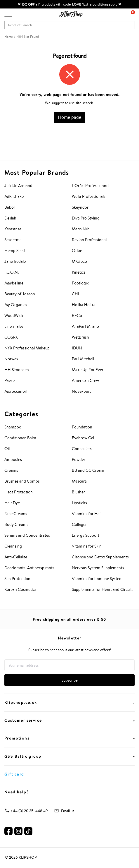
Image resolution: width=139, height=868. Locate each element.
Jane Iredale (15, 261)
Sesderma (13, 240)
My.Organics (16, 305)
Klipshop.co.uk (69, 702)
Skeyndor (80, 207)
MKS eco (79, 261)
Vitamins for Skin (87, 546)
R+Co (77, 315)
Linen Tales (14, 326)
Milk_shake (14, 196)
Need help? (17, 792)
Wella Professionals (89, 196)
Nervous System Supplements (98, 568)
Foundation (82, 427)
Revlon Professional (89, 240)
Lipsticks (79, 503)
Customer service (69, 720)
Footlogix (80, 283)
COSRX (11, 337)
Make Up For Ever (88, 370)
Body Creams (16, 524)
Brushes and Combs (22, 481)
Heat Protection (19, 492)
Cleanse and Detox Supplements (100, 557)
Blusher (78, 492)
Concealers (82, 449)
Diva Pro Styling (86, 218)
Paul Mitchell (83, 359)
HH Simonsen (17, 370)
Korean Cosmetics (20, 589)
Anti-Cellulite (16, 557)
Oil (7, 449)
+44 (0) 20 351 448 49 (29, 811)
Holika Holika (84, 305)
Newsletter (70, 638)
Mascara (79, 481)
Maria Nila (81, 229)
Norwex (11, 359)
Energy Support (86, 535)
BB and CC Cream (88, 470)
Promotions (69, 738)
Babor (10, 207)
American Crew (85, 380)
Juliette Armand (18, 186)
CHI (75, 294)
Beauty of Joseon (20, 294)
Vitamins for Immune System (97, 579)
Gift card (14, 774)
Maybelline (14, 283)
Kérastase (13, 229)
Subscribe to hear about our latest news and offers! (70, 650)
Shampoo (13, 427)
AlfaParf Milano (85, 326)
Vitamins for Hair (87, 514)
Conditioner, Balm (20, 438)
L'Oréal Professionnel (91, 186)
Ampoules (13, 459)
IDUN (77, 348)
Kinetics (79, 272)
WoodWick (14, 315)
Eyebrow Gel (83, 438)
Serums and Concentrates (27, 535)
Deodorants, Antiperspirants (29, 568)
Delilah (10, 218)
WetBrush (80, 337)
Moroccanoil (15, 391)
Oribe (77, 251)
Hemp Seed (15, 251)
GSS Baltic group (69, 756)
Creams (11, 470)
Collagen (80, 524)
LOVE (77, 4)
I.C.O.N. (12, 272)
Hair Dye (12, 503)
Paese (9, 380)
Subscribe (70, 680)
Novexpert (81, 391)
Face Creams (16, 514)
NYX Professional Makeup (27, 348)
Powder (79, 459)
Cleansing (13, 546)
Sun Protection (17, 579)
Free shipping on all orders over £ (69, 619)
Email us (68, 811)
